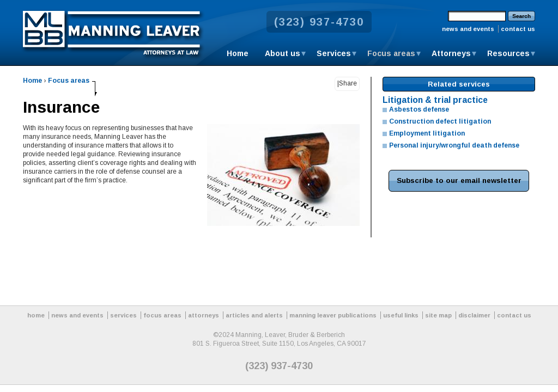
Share (348, 83)
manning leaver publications (333, 315)
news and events (468, 29)
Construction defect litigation (440, 121)
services (123, 315)
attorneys (204, 315)
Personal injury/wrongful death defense (454, 145)
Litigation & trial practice (435, 100)
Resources (508, 53)
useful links (401, 315)
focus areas (162, 315)
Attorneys (451, 53)
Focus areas (391, 53)
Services (334, 53)
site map (438, 315)
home (36, 315)
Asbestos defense (419, 109)
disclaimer (474, 315)
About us (283, 53)
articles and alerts (254, 315)
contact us (518, 29)
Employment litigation (427, 133)
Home (238, 53)
